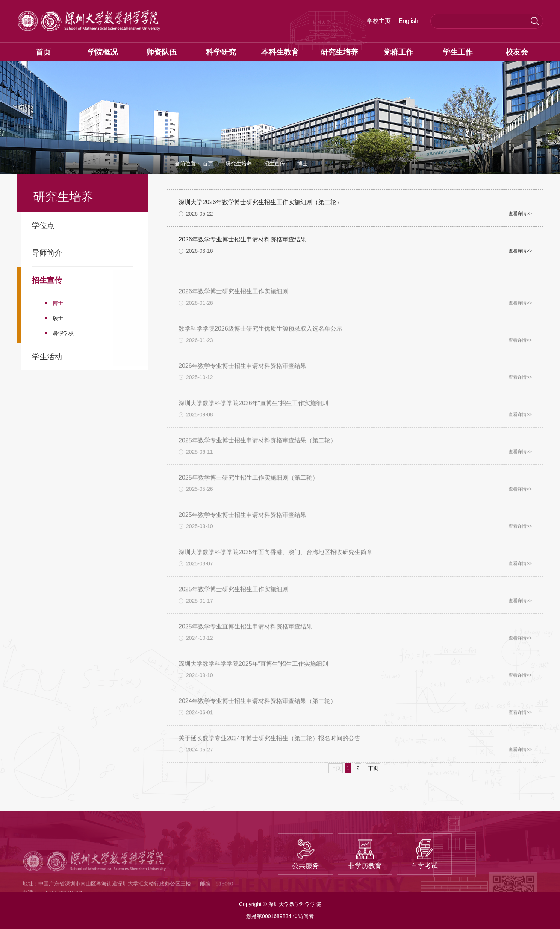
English (409, 21)
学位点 (43, 225)
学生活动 (47, 357)
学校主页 (379, 21)
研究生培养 (239, 164)
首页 (208, 164)
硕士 (58, 318)
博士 (58, 303)
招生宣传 (47, 280)
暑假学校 (63, 333)
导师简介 (47, 253)
